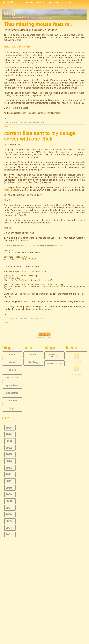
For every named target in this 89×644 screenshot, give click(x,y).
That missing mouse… (55, 355)
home (5, 2)
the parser (12, 378)
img (32, 2)
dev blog (33, 362)
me (70, 2)
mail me (12, 401)
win (64, 2)
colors (12, 370)
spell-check (12, 385)
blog (13, 2)
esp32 (50, 2)
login (12, 408)
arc (20, 2)
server (40, 2)
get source (12, 393)
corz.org (44, 338)
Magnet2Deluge (12, 190)
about (12, 362)
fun (26, 2)
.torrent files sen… (55, 363)
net (58, 2)
